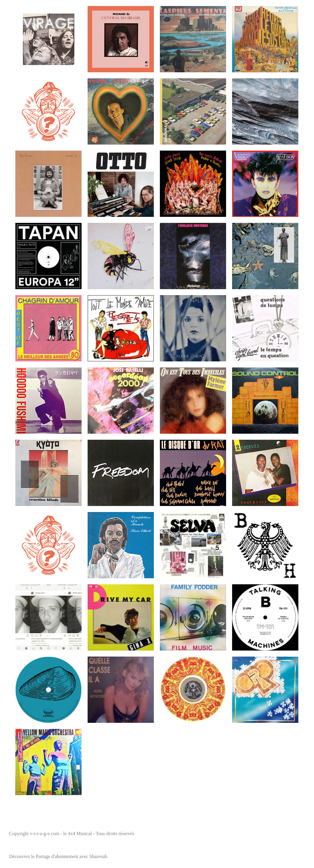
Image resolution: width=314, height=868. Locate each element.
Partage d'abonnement (57, 856)
